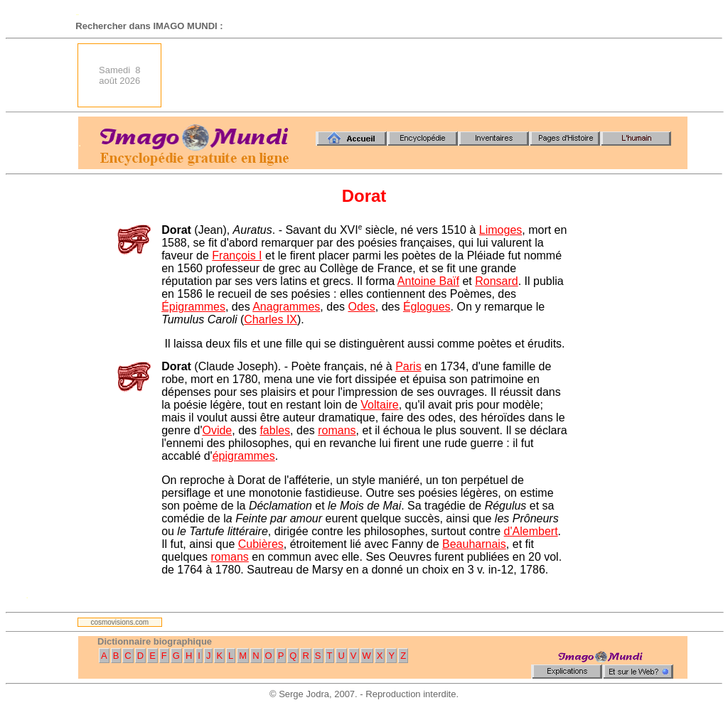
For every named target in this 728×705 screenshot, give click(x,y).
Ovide (217, 430)
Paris (408, 366)
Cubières (261, 544)
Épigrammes (193, 307)
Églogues (427, 307)
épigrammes (244, 456)
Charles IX (271, 319)
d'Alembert (531, 531)
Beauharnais (474, 544)
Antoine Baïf (428, 281)
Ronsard (496, 281)
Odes (361, 307)
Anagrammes (286, 307)
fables (275, 430)
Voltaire (379, 405)
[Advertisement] (429, 75)
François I (237, 255)
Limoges (500, 230)
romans (337, 430)
